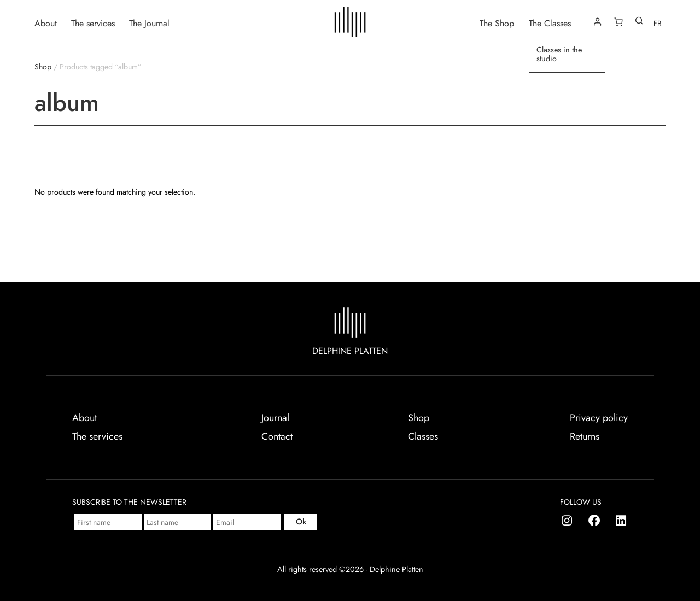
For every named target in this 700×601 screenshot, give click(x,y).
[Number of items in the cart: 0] (619, 22)
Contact (277, 436)
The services (93, 23)
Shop (43, 67)
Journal (275, 418)
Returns (585, 436)
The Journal (149, 23)
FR (657, 23)
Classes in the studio (559, 54)
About (46, 23)
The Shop (497, 23)
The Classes (550, 23)
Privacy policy (599, 418)
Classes (423, 436)
